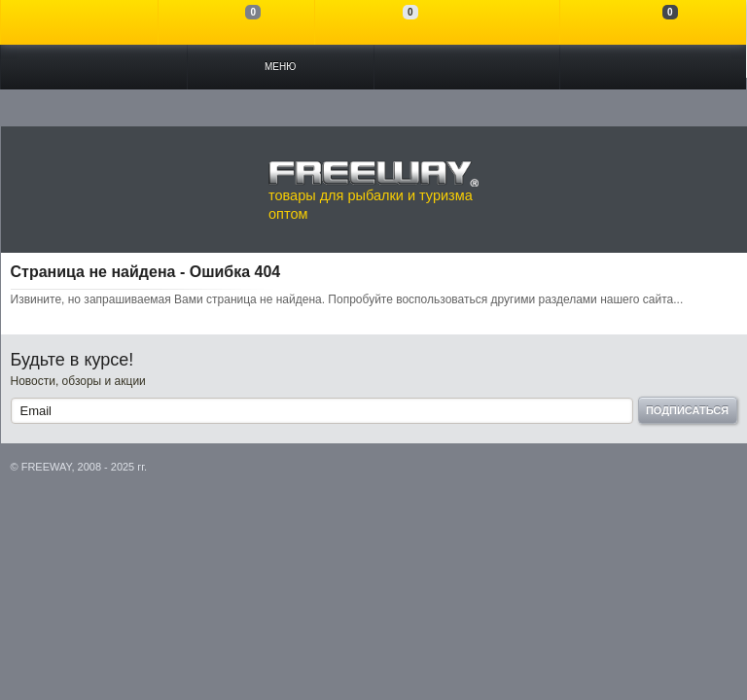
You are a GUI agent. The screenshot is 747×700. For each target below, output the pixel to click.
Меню (280, 67)
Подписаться (687, 410)
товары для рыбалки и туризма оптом (373, 191)
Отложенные (393, 22)
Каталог (94, 67)
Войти (79, 22)
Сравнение (237, 22)
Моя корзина (653, 22)
